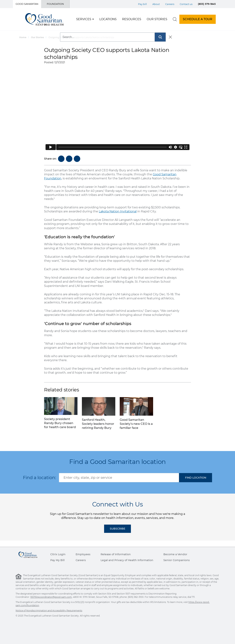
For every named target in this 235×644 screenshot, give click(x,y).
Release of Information (116, 554)
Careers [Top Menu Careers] (170, 4)
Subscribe (117, 529)
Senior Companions (177, 560)
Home (23, 37)
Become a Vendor (175, 554)
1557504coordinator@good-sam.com (51, 597)
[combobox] (119, 478)
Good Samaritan (27, 4)
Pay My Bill (57, 560)
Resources (132, 19)
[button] (196, 478)
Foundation (55, 4)
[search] (175, 19)
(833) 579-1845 (207, 4)
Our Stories (157, 19)
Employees (83, 554)
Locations (108, 19)
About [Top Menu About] (156, 4)
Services (84, 19)
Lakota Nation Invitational (118, 211)
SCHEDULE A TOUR (198, 19)
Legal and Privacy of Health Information (127, 560)
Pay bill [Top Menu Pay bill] (142, 4)
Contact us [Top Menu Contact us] (186, 4)
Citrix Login (58, 554)
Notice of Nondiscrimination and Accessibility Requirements (49, 611)
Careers (81, 560)
